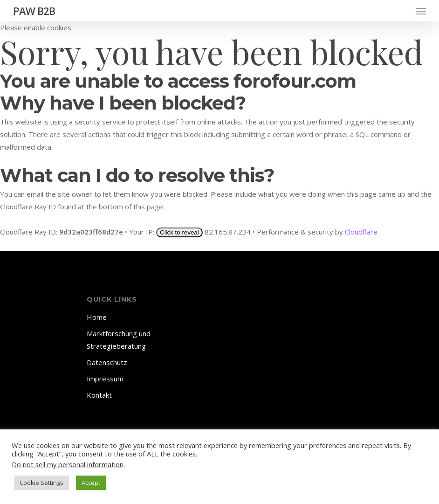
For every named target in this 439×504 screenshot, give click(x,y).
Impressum (105, 379)
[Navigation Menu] (421, 11)
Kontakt (99, 395)
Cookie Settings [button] (41, 483)
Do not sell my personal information (68, 464)
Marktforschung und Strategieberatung (119, 340)
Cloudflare (361, 232)
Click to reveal (179, 232)
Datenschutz (107, 362)
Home (97, 317)
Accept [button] (91, 483)
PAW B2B (34, 11)
